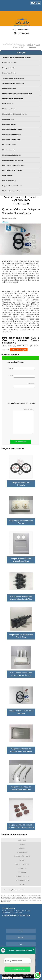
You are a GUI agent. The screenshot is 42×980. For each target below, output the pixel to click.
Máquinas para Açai (9, 150)
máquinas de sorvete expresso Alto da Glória (21, 636)
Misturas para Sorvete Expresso (12, 170)
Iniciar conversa (17, 969)
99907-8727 (23, 30)
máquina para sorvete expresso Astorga (21, 522)
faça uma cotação (19, 350)
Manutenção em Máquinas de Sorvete (15, 114)
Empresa (21, 937)
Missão (21, 944)
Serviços (21, 53)
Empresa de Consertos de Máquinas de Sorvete (17, 93)
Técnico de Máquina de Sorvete (12, 191)
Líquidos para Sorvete (9, 109)
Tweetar (5, 222)
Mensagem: (23, 421)
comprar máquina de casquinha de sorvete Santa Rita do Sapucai (21, 826)
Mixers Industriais (8, 176)
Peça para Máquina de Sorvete (12, 186)
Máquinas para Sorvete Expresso (13, 160)
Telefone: (24, 385)
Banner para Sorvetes (9, 63)
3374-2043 (23, 33)
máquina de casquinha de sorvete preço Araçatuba (21, 788)
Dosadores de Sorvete (9, 88)
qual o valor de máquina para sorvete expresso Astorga (21, 674)
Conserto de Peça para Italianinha (13, 78)
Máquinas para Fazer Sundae (12, 155)
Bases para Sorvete (9, 68)
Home (21, 931)
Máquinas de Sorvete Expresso (12, 129)
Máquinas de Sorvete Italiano (12, 135)
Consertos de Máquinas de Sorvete (13, 83)
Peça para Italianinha (9, 181)
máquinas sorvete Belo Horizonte (21, 484)
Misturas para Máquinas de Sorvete (14, 165)
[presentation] (21, 395)
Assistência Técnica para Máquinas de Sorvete (17, 58)
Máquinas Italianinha (9, 145)
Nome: (21, 368)
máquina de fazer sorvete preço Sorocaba (21, 712)
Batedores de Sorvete (9, 73)
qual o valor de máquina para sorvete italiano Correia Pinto (21, 598)
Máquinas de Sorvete (9, 124)
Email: (22, 376)
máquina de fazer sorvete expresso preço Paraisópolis (21, 750)
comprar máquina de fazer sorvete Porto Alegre (21, 560)
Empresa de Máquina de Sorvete (13, 99)
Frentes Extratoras (8, 104)
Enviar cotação (21, 442)
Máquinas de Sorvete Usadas (12, 140)
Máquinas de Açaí (8, 119)
